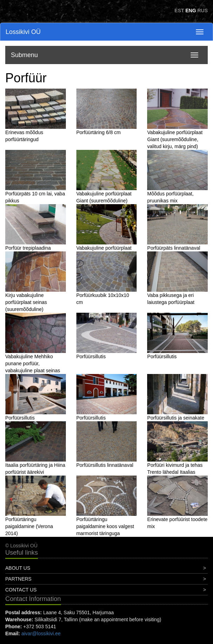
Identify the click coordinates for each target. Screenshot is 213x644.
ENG (191, 11)
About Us (18, 568)
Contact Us (21, 590)
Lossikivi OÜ (23, 32)
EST (179, 11)
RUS (202, 11)
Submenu (24, 55)
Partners (18, 579)
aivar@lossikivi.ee (41, 633)
